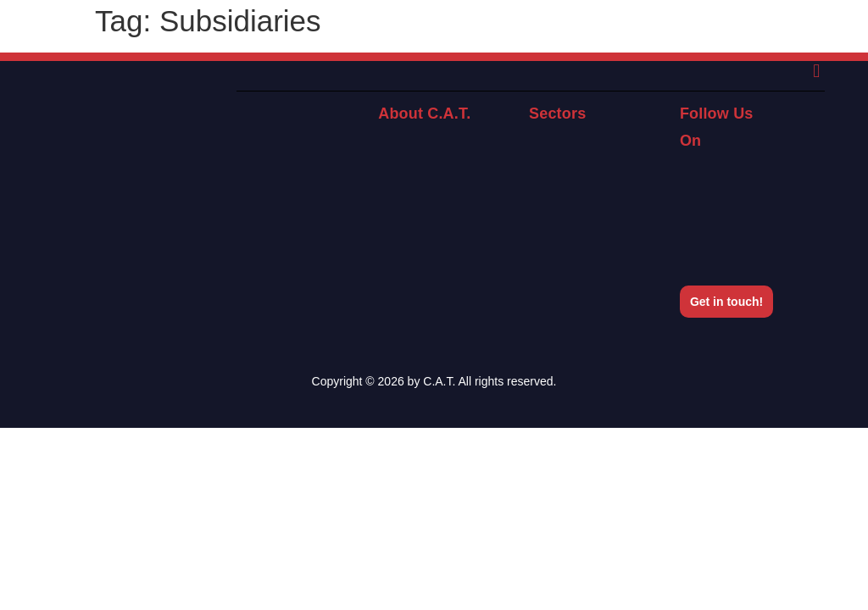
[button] (817, 72)
